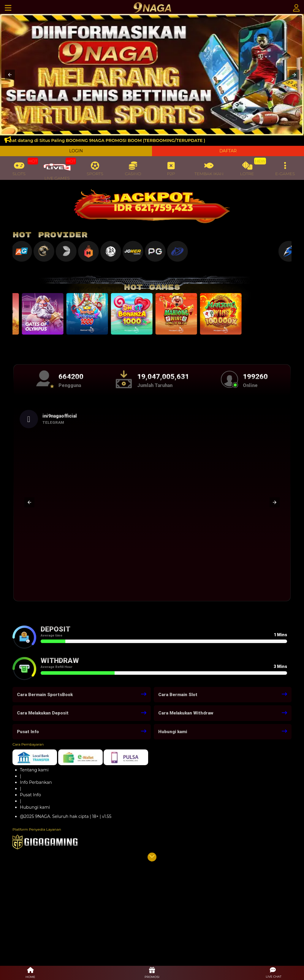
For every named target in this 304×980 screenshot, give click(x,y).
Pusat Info (30, 795)
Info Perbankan (36, 782)
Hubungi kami (35, 807)
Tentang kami (34, 770)
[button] (10, 75)
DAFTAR (228, 151)
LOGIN (76, 151)
